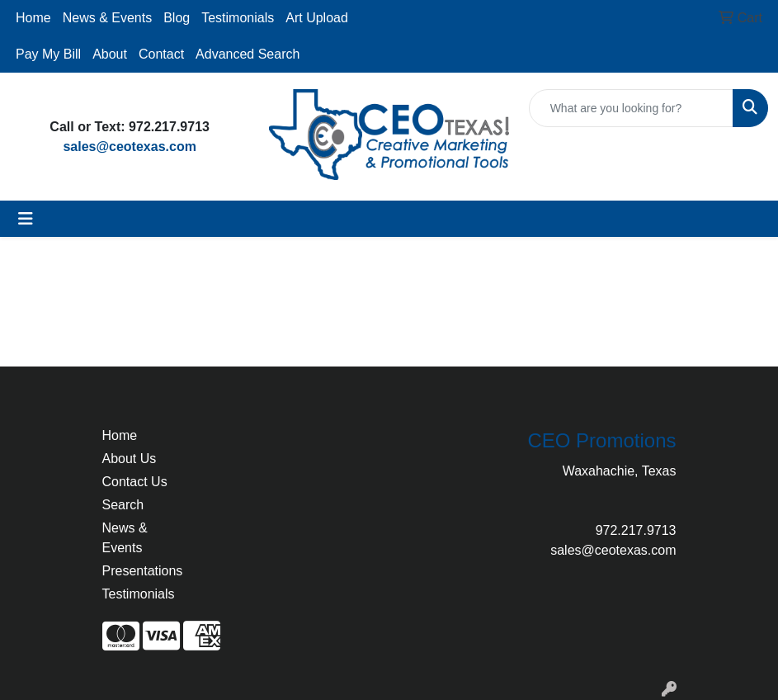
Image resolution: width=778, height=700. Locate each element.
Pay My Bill (48, 54)
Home (33, 18)
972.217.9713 (636, 530)
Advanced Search (248, 54)
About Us (130, 459)
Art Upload (317, 18)
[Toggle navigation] (26, 219)
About (110, 54)
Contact (161, 54)
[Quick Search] (631, 108)
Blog (177, 18)
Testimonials (238, 18)
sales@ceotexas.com (129, 147)
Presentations (142, 571)
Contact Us (135, 482)
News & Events (107, 18)
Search (123, 505)
